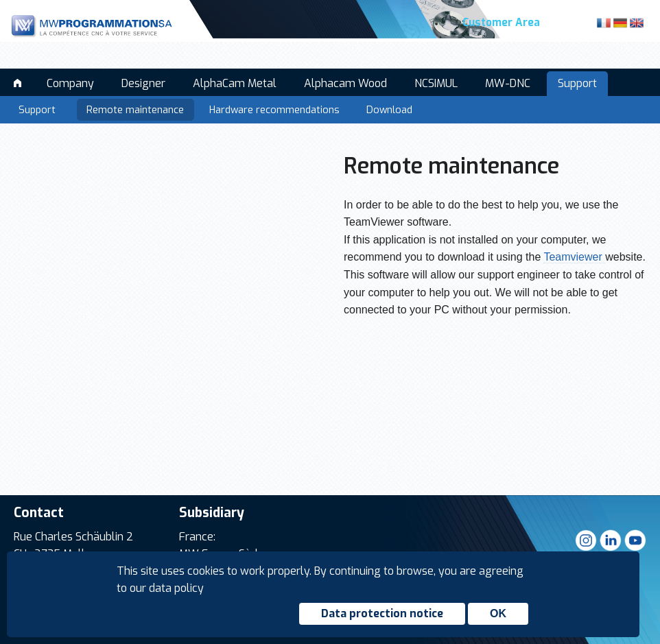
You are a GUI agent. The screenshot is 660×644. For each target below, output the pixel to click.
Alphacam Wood (345, 83)
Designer (143, 83)
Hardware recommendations (274, 110)
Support (577, 83)
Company (70, 83)
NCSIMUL (436, 83)
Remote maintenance (135, 110)
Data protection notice (382, 613)
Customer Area (501, 23)
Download (389, 110)
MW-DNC (508, 83)
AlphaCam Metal (235, 83)
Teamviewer (574, 257)
